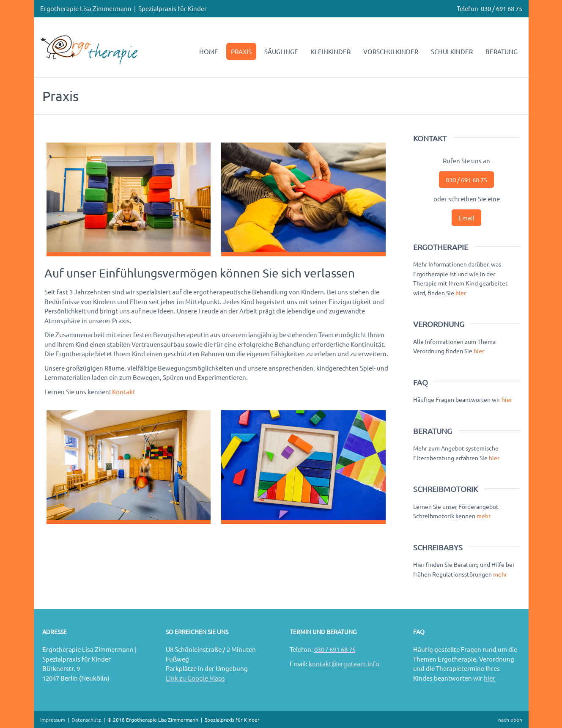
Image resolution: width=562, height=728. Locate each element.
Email (466, 218)
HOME (209, 51)
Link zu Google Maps (195, 678)
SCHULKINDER (452, 51)
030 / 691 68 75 (502, 8)
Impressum (53, 720)
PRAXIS (241, 51)
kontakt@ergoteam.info (344, 663)
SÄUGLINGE (281, 51)
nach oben (510, 720)
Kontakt (124, 391)
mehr (484, 516)
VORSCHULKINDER (391, 51)
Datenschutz (86, 720)
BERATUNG (502, 51)
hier (461, 293)
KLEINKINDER (331, 51)
